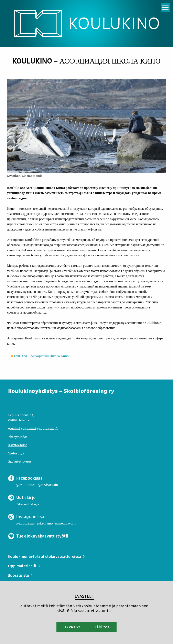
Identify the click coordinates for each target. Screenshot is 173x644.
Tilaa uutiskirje (28, 504)
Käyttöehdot (18, 445)
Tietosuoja (16, 453)
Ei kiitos (102, 627)
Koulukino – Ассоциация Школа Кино (41, 356)
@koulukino (25, 485)
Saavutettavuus (20, 461)
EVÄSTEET (84, 596)
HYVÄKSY (72, 627)
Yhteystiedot (18, 437)
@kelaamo (45, 523)
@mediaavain (48, 485)
